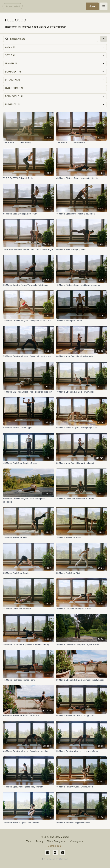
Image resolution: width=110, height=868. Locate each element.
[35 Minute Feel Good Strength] (29, 609)
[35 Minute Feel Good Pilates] (82, 573)
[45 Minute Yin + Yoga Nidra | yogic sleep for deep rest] (29, 392)
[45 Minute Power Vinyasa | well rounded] (82, 787)
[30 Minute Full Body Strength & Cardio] (82, 609)
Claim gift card (78, 841)
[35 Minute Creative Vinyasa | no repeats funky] (82, 751)
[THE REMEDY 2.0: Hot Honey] (29, 143)
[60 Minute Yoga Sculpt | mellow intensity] (82, 356)
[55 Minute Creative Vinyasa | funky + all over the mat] (29, 356)
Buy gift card (61, 841)
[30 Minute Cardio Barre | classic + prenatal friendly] (29, 644)
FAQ (49, 841)
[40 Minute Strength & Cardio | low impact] (82, 392)
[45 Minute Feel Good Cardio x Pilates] (29, 463)
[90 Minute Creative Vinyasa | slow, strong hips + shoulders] (29, 500)
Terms (29, 841)
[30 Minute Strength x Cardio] (82, 321)
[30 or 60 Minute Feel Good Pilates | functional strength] (29, 249)
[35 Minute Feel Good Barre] (82, 538)
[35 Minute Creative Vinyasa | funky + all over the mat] (29, 321)
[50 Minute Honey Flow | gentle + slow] (82, 822)
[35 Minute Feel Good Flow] (29, 538)
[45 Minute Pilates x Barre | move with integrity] (82, 178)
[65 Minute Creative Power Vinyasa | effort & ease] (29, 285)
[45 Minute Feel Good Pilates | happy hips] (82, 716)
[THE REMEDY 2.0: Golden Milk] (82, 143)
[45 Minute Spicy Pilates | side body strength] (29, 787)
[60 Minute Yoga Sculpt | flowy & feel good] (82, 463)
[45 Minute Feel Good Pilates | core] (29, 680)
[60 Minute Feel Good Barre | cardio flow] (29, 716)
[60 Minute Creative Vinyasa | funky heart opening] (29, 751)
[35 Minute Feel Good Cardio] (29, 573)
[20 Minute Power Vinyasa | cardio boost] (29, 822)
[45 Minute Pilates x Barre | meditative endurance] (82, 285)
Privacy (40, 841)
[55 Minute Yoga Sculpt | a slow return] (29, 214)
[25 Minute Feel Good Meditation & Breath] (82, 499)
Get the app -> (56, 846)
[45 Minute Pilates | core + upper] (29, 428)
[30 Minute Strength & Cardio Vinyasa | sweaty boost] (82, 680)
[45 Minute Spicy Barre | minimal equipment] (82, 214)
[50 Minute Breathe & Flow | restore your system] (82, 644)
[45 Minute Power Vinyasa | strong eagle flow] (82, 428)
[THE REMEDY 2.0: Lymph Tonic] (29, 178)
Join (92, 6)
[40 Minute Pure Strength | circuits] (82, 249)
